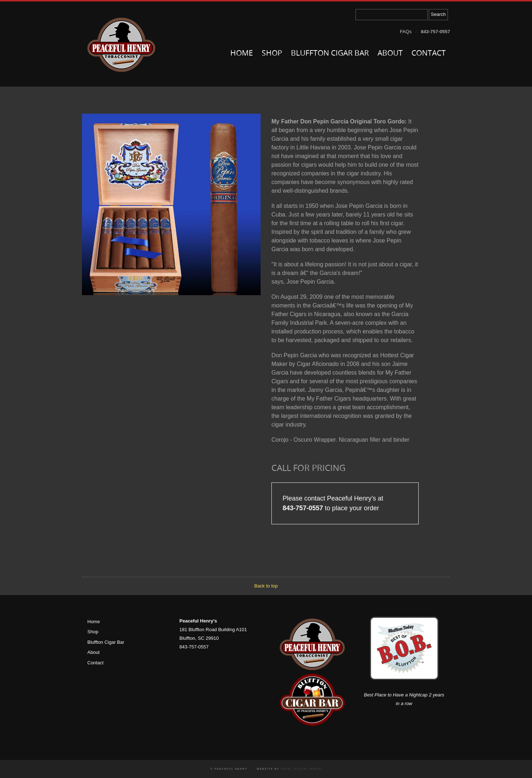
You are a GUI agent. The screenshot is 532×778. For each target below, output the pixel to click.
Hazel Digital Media (301, 769)
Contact (429, 54)
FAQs (406, 32)
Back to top (266, 586)
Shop (272, 54)
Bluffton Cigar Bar (330, 54)
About (390, 54)
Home (242, 54)
